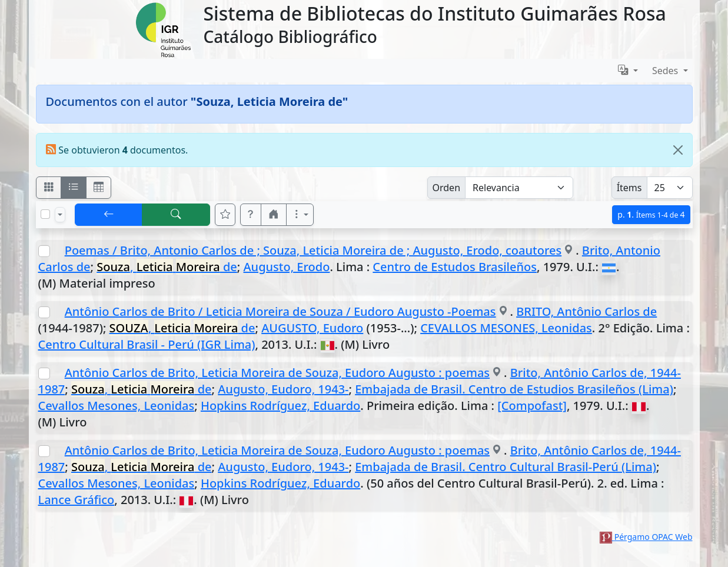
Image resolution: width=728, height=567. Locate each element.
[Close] (678, 150)
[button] (251, 215)
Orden (447, 188)
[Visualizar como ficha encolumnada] (74, 188)
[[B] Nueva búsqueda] (176, 215)
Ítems (629, 188)
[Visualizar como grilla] (99, 188)
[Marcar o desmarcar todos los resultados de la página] (45, 214)
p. (651, 214)
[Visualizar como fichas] (49, 188)
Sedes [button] (666, 71)
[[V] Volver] (109, 215)
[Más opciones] (300, 215)
